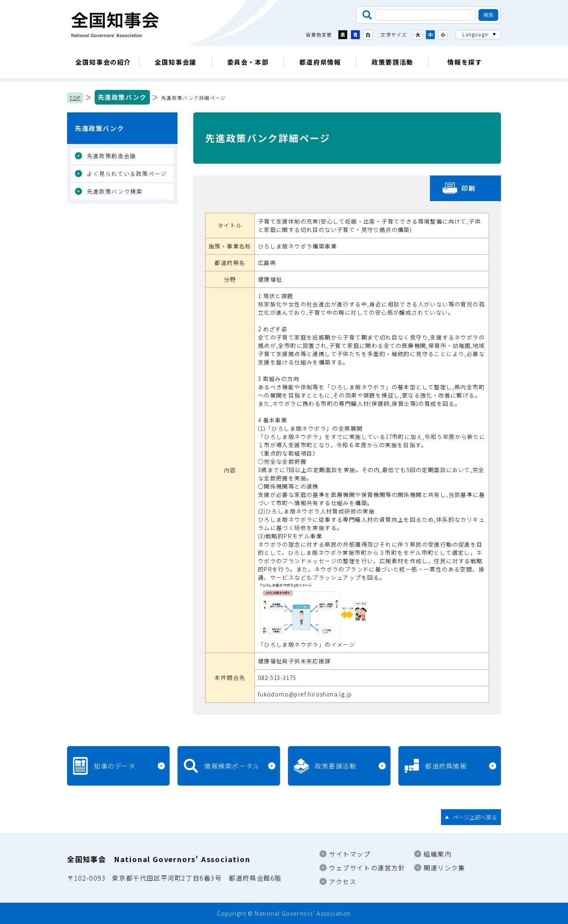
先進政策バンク (122, 97)
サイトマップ (350, 854)
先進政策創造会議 (111, 156)
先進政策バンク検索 (115, 191)
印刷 (468, 188)
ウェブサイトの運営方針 (367, 868)
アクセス (343, 881)
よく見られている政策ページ (127, 174)
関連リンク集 (445, 868)
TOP (75, 98)
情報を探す (465, 62)
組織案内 (437, 854)
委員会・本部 (248, 62)
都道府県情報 (320, 62)
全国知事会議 (176, 62)
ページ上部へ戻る (475, 817)
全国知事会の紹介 (103, 62)
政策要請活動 (392, 62)
